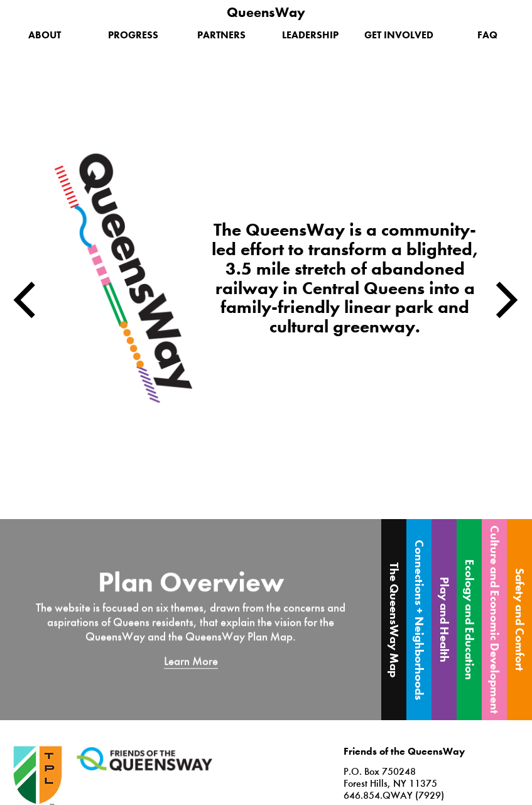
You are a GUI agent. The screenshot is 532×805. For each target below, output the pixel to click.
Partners (221, 35)
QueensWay (266, 12)
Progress (133, 35)
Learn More (191, 661)
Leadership (310, 35)
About (45, 35)
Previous (25, 300)
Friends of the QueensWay (144, 759)
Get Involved (399, 35)
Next (507, 300)
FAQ (487, 35)
